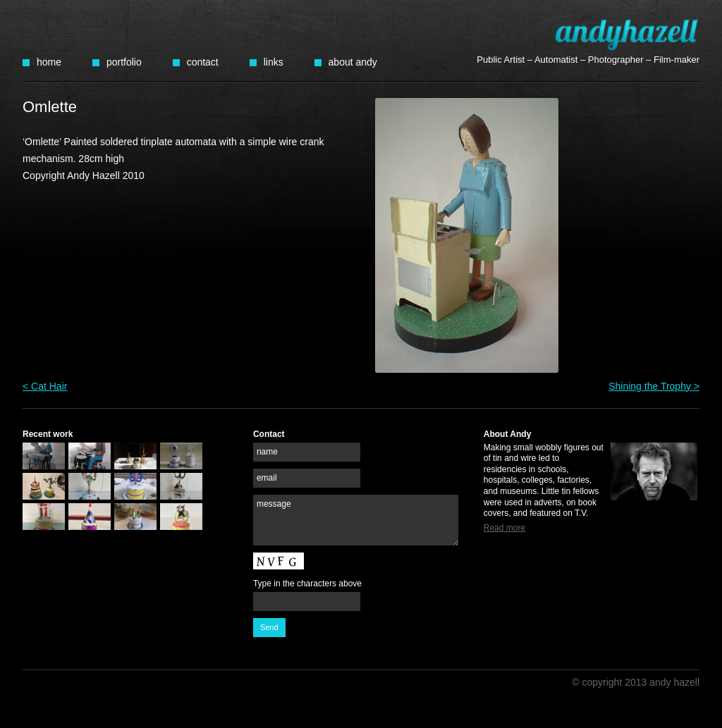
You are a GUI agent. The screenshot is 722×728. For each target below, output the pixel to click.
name (267, 452)
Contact (203, 62)
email (267, 478)
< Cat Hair (45, 386)
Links (274, 62)
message (274, 504)
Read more (504, 528)
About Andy (353, 62)
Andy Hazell (627, 34)
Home (49, 62)
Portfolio (124, 62)
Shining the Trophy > (654, 386)
